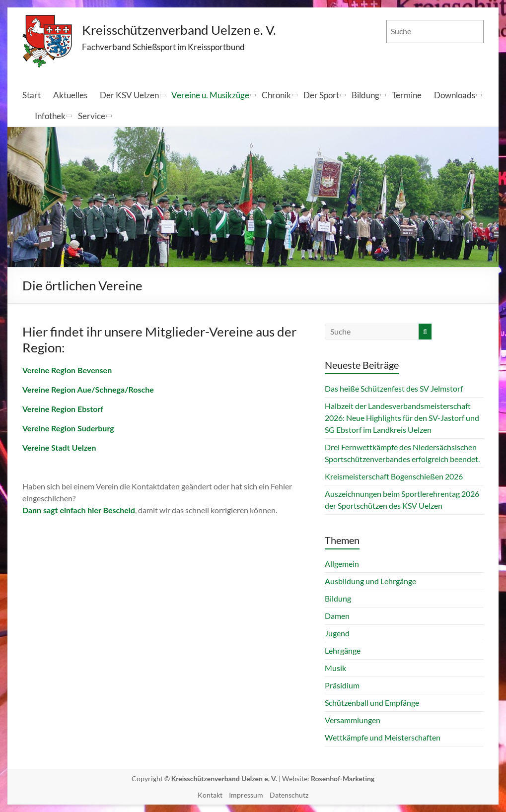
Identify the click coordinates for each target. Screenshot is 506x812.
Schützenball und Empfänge (372, 703)
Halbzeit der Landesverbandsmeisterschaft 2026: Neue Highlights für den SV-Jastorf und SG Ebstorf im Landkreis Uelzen (402, 418)
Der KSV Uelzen (129, 95)
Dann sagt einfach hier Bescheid (79, 510)
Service (92, 116)
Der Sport (321, 95)
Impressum (246, 795)
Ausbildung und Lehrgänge (370, 581)
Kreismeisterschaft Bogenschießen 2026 (394, 476)
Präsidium (342, 685)
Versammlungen (353, 720)
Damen (337, 616)
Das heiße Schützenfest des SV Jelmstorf (394, 388)
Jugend (337, 633)
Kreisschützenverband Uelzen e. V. (179, 30)
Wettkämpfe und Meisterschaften (383, 737)
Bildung (365, 95)
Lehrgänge (343, 650)
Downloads (455, 95)
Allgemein (342, 564)
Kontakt (210, 795)
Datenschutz (289, 795)
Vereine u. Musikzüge (210, 95)
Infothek (50, 116)
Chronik (276, 95)
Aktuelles (70, 95)
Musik (335, 668)
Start (32, 95)
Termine (407, 95)
